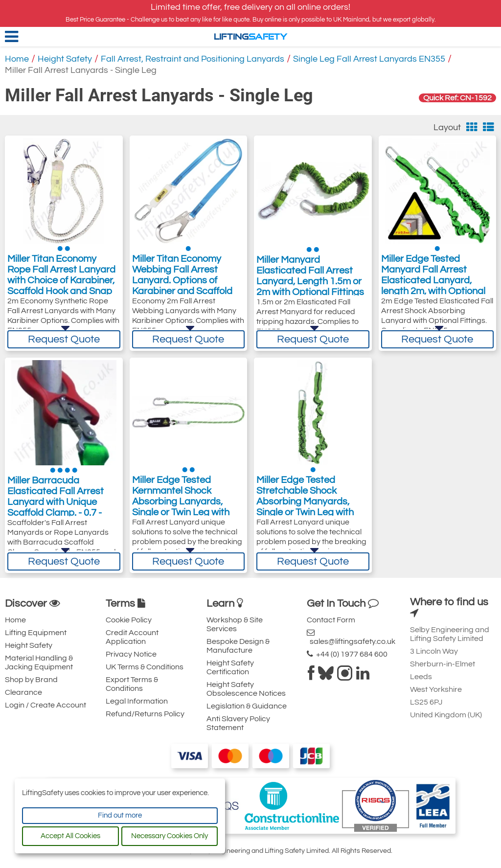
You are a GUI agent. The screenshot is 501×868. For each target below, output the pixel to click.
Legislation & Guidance (247, 706)
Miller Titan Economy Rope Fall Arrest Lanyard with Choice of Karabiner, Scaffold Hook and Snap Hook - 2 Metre (61, 282)
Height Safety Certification (230, 667)
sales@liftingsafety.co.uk (351, 637)
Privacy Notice (131, 654)
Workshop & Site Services (235, 624)
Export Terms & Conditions (132, 684)
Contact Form (331, 620)
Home (17, 59)
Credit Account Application (132, 637)
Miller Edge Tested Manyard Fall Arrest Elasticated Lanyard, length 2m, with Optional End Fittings (433, 282)
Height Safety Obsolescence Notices (246, 689)
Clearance (23, 692)
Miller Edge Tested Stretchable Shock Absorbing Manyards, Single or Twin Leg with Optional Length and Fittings (305, 510)
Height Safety (65, 59)
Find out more (120, 815)
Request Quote (64, 339)
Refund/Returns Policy (145, 714)
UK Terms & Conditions (145, 667)
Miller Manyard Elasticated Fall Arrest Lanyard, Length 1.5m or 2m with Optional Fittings (310, 277)
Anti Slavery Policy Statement (238, 723)
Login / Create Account (46, 705)
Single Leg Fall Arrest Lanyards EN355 (369, 59)
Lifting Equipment (36, 633)
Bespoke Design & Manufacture (238, 646)
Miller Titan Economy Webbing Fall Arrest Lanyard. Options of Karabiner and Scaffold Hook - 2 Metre (182, 282)
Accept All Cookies (70, 836)
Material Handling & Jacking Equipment (39, 662)
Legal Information (137, 701)
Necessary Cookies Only (170, 836)
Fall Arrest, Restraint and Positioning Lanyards (193, 59)
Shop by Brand (31, 680)
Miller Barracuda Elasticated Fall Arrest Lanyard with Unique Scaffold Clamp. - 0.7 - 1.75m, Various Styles (56, 504)
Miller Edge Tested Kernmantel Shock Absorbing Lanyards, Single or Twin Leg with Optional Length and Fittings (181, 510)
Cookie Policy (129, 620)
